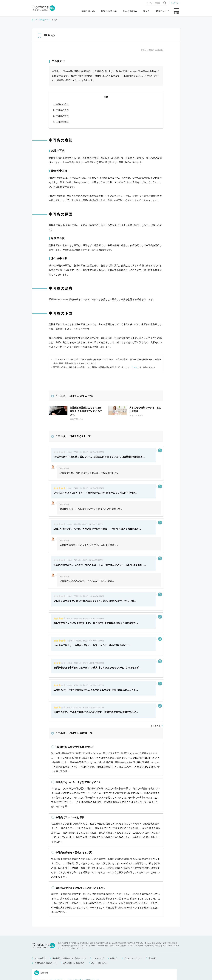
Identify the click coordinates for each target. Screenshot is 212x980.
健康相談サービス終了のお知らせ (66, 952)
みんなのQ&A (130, 11)
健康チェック (162, 11)
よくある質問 (40, 923)
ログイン (175, 3)
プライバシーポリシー (133, 923)
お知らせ (41, 937)
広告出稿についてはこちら (74, 927)
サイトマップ (98, 923)
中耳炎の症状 (62, 104)
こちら (134, 367)
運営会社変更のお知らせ (62, 959)
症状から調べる (109, 11)
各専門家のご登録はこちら (45, 927)
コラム (146, 11)
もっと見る (156, 667)
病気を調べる (88, 11)
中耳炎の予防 (62, 122)
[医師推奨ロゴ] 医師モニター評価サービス (69, 923)
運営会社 (152, 923)
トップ (34, 20)
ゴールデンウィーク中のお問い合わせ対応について (74, 945)
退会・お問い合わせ (99, 927)
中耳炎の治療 (62, 116)
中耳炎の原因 (62, 110)
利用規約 (114, 923)
